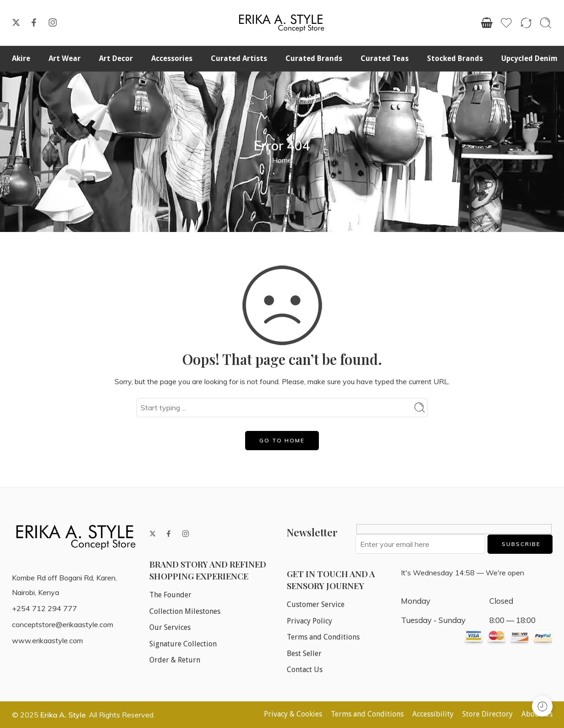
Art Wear (65, 58)
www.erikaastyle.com (47, 640)
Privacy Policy (309, 621)
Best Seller (304, 654)
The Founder (170, 595)
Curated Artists (239, 58)
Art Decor (116, 58)
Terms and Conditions (323, 637)
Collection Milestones (185, 611)
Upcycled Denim (529, 58)
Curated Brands (314, 58)
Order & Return (175, 660)
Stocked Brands (455, 58)
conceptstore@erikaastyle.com (63, 624)
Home (282, 160)
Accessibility (433, 714)
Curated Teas (385, 58)
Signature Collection (183, 644)
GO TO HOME (282, 440)
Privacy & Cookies (293, 714)
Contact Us (305, 670)
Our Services (170, 627)
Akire (21, 58)
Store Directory (487, 714)
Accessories (172, 58)
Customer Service (316, 604)
